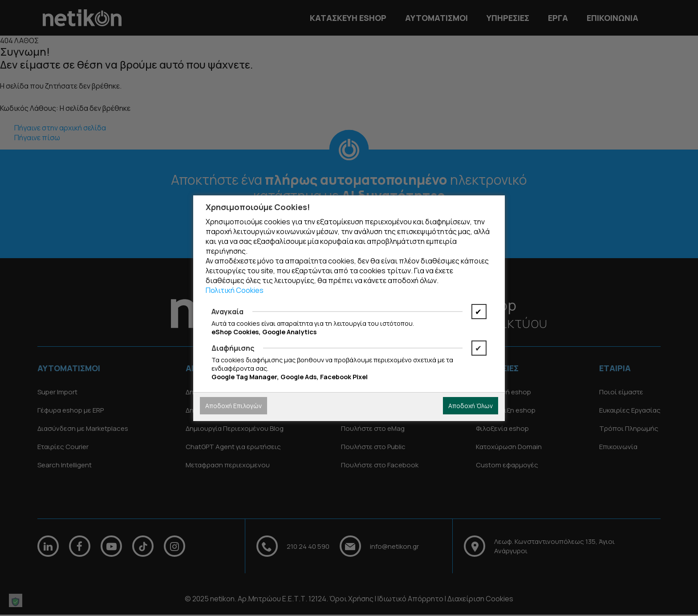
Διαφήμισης (233, 348)
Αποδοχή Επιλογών (233, 406)
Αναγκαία (227, 312)
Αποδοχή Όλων (471, 406)
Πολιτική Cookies (235, 290)
